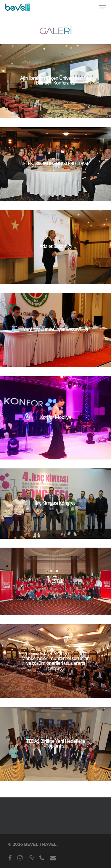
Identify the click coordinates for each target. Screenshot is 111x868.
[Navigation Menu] (102, 7)
